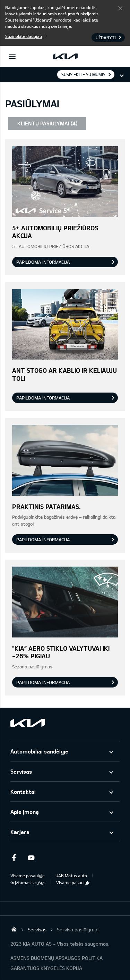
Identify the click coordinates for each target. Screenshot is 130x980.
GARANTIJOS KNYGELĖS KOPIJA (46, 968)
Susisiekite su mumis (83, 74)
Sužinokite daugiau (24, 36)
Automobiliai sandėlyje (39, 751)
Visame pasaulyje (28, 875)
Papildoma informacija (43, 262)
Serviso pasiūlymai (78, 929)
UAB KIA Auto (14, 929)
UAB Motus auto (71, 875)
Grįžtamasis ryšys (28, 882)
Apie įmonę (25, 812)
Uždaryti (120, 8)
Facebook (14, 858)
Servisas (21, 771)
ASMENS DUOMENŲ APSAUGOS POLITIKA (57, 958)
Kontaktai (23, 792)
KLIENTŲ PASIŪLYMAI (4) (47, 123)
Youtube (31, 858)
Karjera (20, 832)
